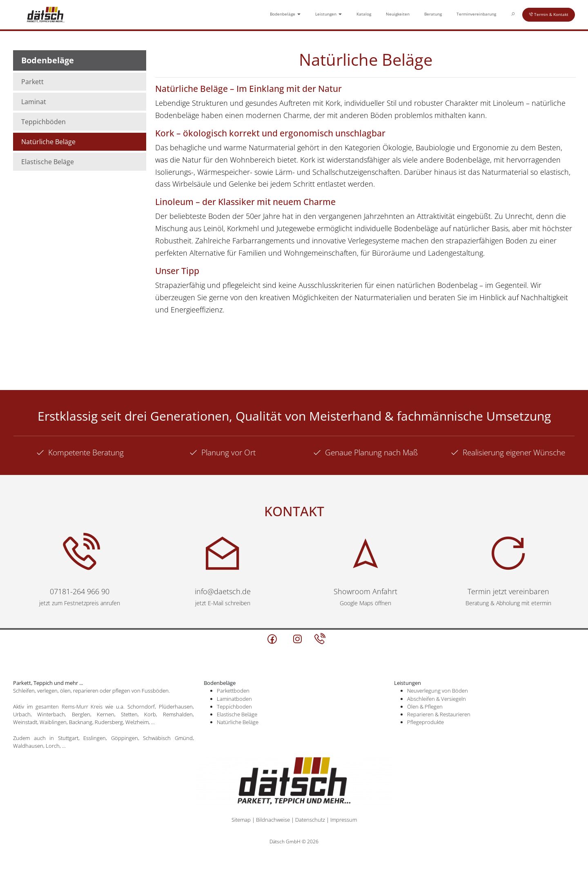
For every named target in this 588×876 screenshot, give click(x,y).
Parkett (32, 82)
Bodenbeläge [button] (285, 14)
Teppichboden (234, 707)
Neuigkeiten (398, 14)
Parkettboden (233, 691)
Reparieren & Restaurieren (439, 714)
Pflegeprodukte (425, 722)
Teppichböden (43, 122)
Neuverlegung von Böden (438, 691)
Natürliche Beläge (48, 142)
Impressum (344, 820)
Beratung (433, 14)
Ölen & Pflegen (425, 707)
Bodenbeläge (48, 60)
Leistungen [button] (329, 14)
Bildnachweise (273, 820)
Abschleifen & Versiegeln (437, 699)
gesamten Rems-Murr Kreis (69, 707)
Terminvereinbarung (476, 14)
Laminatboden (234, 699)
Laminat (34, 102)
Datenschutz (310, 820)
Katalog (364, 14)
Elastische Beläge (48, 162)
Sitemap (241, 820)
